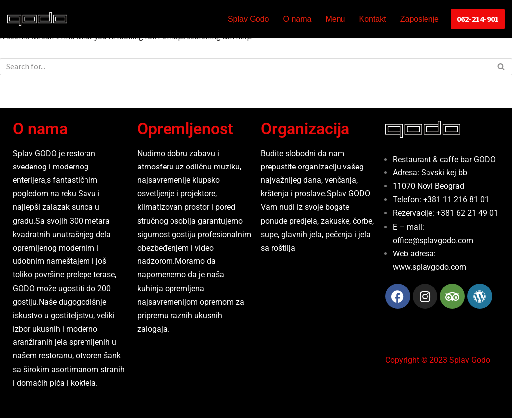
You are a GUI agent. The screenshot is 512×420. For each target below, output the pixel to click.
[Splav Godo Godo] (37, 19)
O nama (298, 19)
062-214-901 (478, 19)
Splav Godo (249, 19)
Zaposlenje (420, 19)
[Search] (245, 67)
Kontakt (372, 19)
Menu (335, 19)
